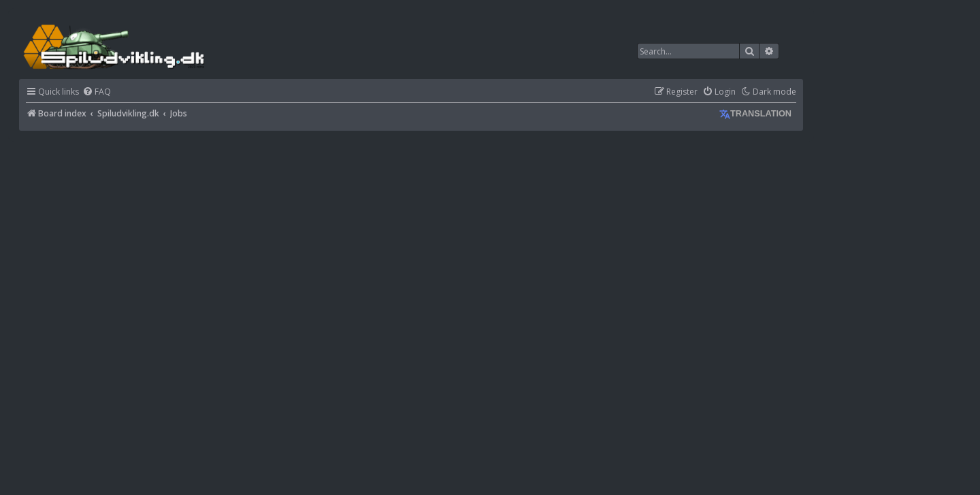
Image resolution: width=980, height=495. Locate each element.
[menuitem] (97, 92)
